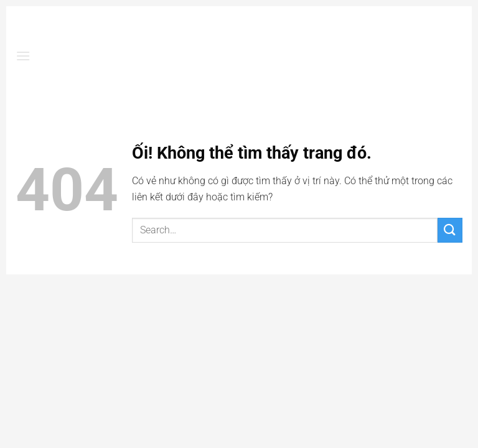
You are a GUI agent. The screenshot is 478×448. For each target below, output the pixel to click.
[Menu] (23, 56)
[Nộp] (450, 230)
